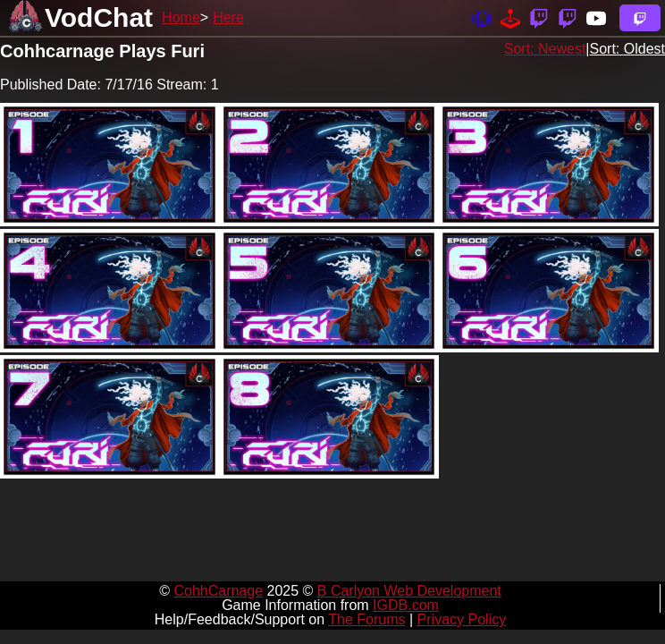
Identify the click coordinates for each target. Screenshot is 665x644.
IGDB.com (406, 605)
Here (228, 17)
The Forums (366, 619)
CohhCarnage (218, 591)
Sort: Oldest (627, 49)
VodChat (99, 17)
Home (181, 17)
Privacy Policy (462, 619)
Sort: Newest (545, 49)
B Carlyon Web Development (409, 591)
